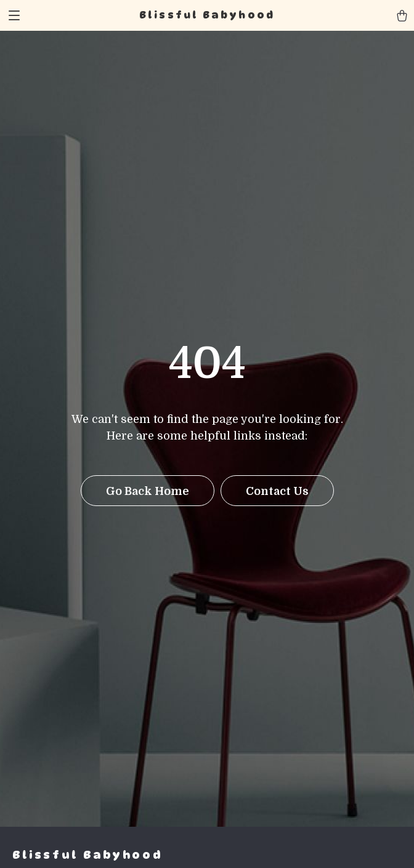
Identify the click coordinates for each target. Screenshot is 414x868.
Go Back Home (148, 491)
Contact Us (277, 491)
